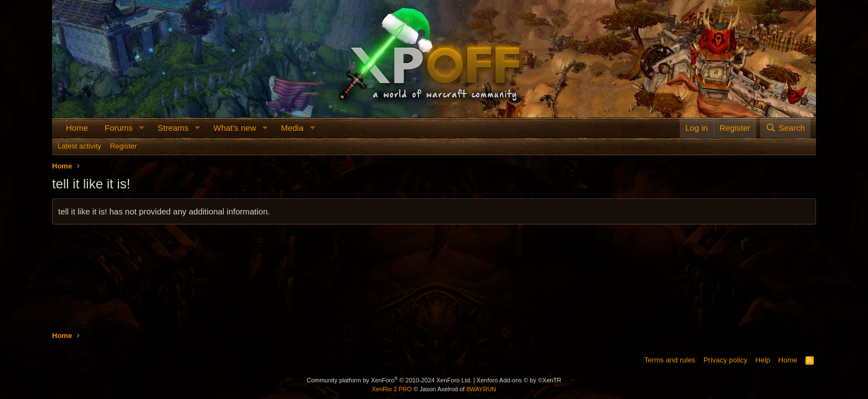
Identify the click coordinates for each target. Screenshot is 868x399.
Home (77, 128)
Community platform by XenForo (389, 380)
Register (123, 146)
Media (292, 128)
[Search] (785, 128)
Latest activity (79, 146)
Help (763, 360)
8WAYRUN (481, 389)
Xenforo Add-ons (519, 380)
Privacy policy (725, 360)
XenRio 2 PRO (392, 389)
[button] (142, 128)
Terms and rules (670, 360)
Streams (173, 128)
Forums (119, 128)
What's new (234, 128)
